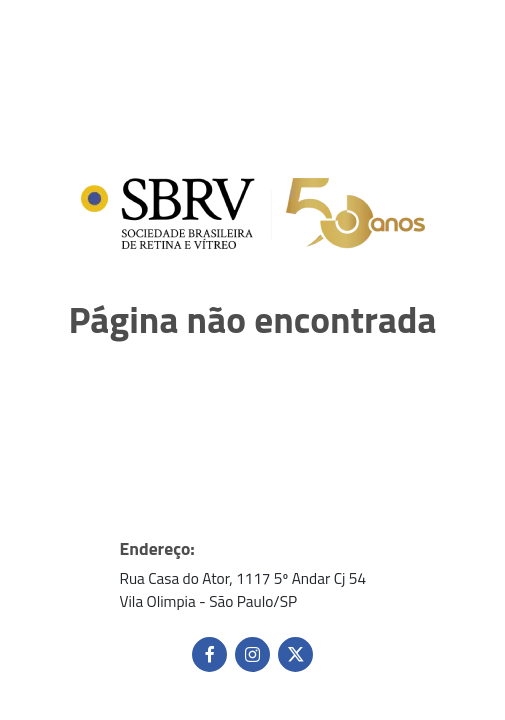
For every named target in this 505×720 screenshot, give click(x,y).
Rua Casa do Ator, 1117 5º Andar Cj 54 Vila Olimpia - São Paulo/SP (243, 590)
